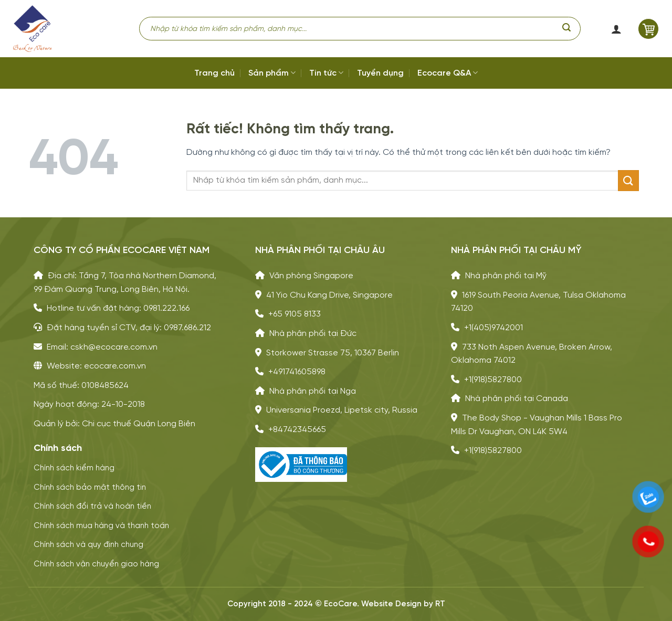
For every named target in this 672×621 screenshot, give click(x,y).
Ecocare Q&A (448, 73)
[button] (616, 29)
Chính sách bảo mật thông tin (90, 488)
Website (377, 604)
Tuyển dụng (380, 73)
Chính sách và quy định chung (88, 545)
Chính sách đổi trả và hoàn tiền (92, 507)
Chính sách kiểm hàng (74, 468)
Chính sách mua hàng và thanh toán (101, 526)
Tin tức (326, 73)
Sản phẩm (272, 73)
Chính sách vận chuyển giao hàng (96, 564)
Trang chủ (214, 73)
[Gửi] (566, 29)
